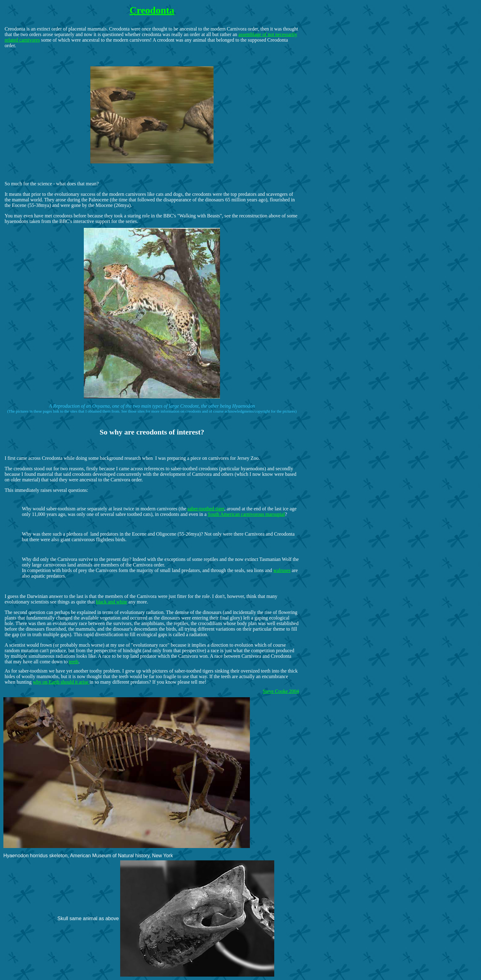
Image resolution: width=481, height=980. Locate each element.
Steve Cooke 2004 (281, 691)
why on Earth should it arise (61, 682)
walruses (282, 570)
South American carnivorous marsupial (246, 514)
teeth (73, 662)
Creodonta (152, 10)
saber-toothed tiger (206, 509)
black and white (111, 602)
